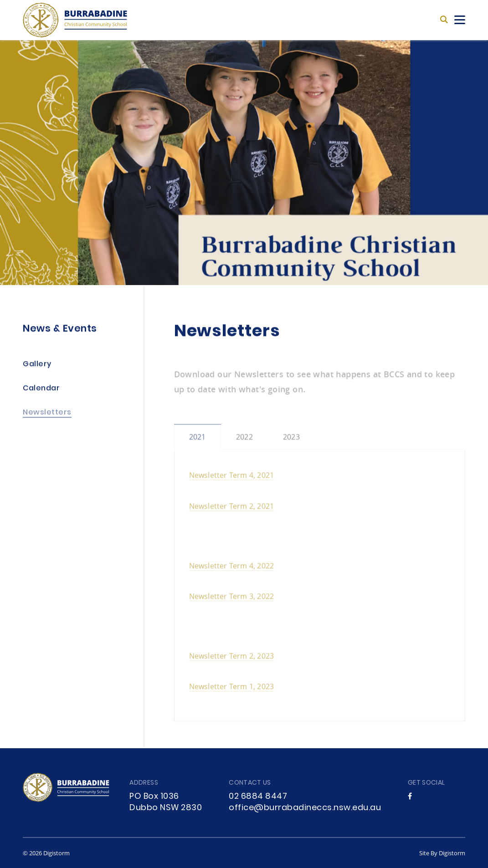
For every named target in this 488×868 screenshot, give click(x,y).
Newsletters (47, 414)
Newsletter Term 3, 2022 (232, 599)
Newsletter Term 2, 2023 (232, 659)
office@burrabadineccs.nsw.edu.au (305, 808)
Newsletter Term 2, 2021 (232, 508)
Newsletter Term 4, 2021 (232, 478)
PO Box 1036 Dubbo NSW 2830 (166, 802)
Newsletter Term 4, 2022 (232, 569)
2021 (198, 440)
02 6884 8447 (258, 797)
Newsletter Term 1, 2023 (232, 689)
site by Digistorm (442, 853)
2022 (244, 440)
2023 (291, 440)
